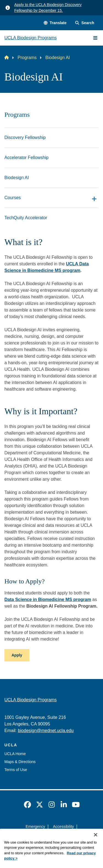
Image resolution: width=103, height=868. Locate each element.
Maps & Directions (20, 762)
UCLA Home (15, 754)
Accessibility (63, 827)
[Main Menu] (95, 38)
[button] (55, 23)
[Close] (96, 844)
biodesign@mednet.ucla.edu (46, 731)
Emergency (35, 827)
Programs (27, 58)
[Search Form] (85, 23)
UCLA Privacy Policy (50, 836)
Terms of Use (16, 770)
